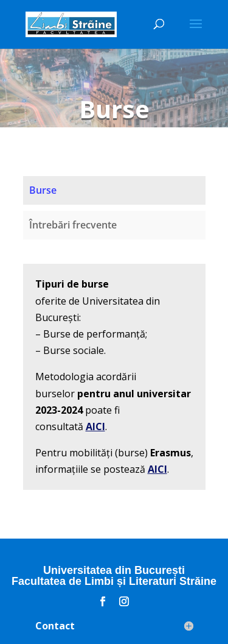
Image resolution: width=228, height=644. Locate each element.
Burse (43, 190)
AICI (95, 426)
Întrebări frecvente (73, 225)
